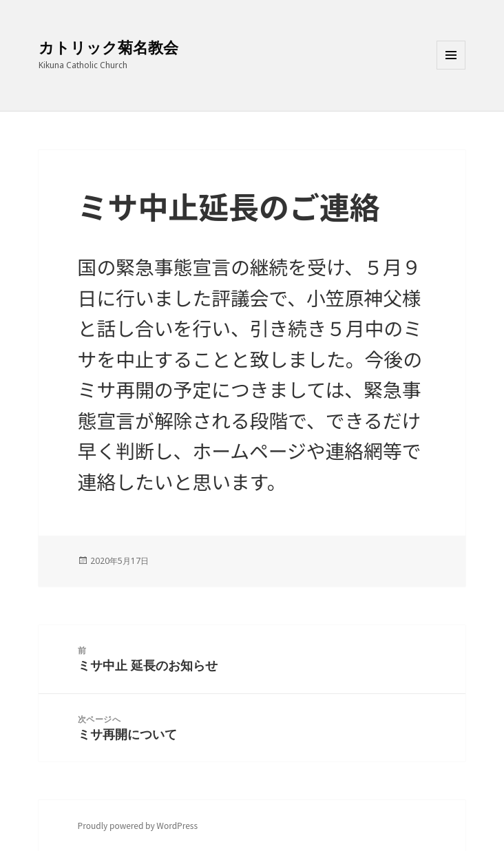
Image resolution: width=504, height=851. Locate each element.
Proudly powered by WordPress (138, 825)
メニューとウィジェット (451, 69)
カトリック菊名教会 (108, 47)
